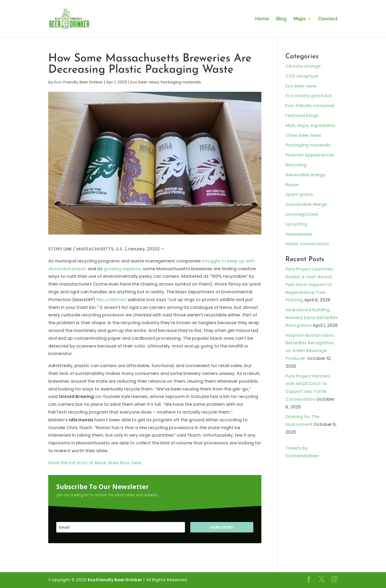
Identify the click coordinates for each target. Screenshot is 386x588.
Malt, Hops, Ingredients (310, 125)
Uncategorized (302, 214)
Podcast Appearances (310, 155)
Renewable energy (305, 175)
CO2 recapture (302, 76)
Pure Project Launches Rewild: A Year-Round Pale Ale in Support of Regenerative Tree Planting (309, 284)
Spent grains (299, 194)
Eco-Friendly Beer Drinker (79, 82)
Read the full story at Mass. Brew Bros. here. (95, 463)
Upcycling (296, 224)
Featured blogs (302, 116)
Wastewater (299, 234)
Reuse (292, 185)
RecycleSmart (112, 300)
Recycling (296, 165)
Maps (300, 19)
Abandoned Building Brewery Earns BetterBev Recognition (312, 318)
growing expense (122, 269)
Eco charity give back (309, 96)
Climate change (303, 66)
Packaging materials (181, 82)
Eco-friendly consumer (310, 106)
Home (262, 19)
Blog (281, 19)
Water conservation (307, 244)
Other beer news (303, 135)
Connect (328, 19)
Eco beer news (144, 82)
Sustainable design (306, 204)
